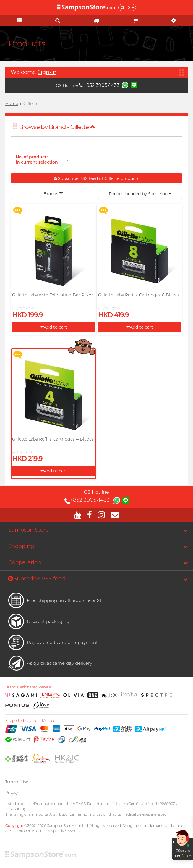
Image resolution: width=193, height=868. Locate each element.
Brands (53, 194)
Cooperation (25, 562)
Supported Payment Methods (31, 721)
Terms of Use (17, 782)
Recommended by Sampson (140, 194)
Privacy (12, 792)
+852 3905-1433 (99, 85)
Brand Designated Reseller (29, 687)
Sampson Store (29, 530)
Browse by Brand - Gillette (57, 127)
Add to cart (53, 327)
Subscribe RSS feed (37, 579)
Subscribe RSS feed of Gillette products (96, 178)
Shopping (21, 546)
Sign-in (47, 72)
